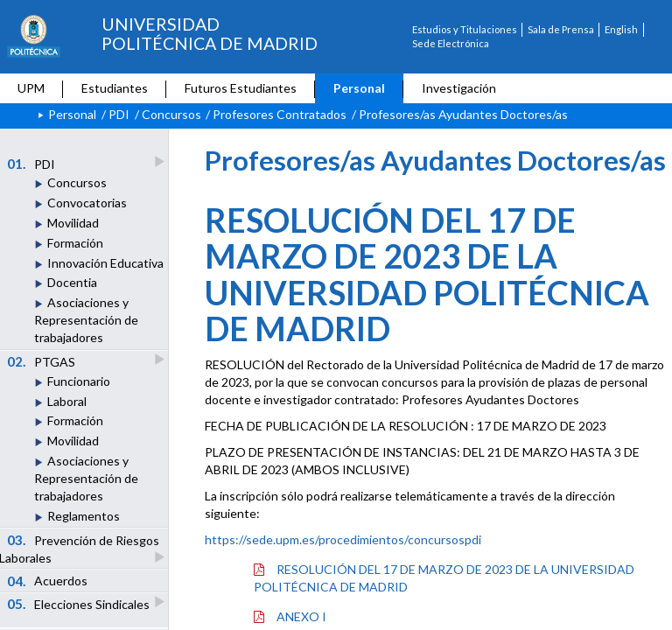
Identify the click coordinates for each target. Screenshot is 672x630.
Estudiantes (115, 88)
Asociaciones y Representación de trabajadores (86, 320)
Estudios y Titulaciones (465, 29)
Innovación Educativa (105, 263)
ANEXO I (290, 616)
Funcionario (79, 381)
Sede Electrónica (451, 43)
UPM (31, 88)
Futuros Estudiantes (241, 88)
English (621, 29)
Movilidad (73, 223)
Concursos (171, 114)
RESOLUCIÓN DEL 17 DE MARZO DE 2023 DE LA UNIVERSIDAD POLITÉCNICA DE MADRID (444, 578)
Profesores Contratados (280, 114)
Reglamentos (84, 516)
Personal (359, 88)
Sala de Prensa (561, 29)
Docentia (72, 282)
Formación (75, 243)
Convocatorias (87, 203)
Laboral (67, 401)
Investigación (459, 88)
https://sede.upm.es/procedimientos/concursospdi (343, 539)
